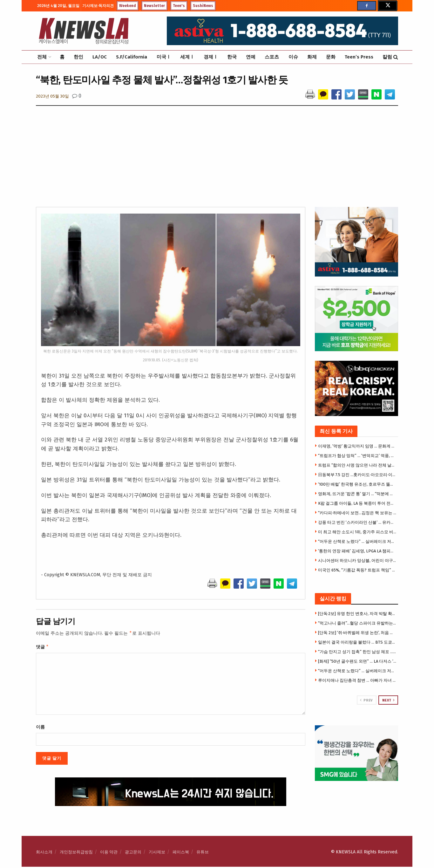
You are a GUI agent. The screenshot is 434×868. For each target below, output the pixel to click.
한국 (232, 57)
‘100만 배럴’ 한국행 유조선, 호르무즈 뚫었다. (357, 484)
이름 (40, 728)
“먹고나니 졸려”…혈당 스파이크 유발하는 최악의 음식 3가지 (357, 623)
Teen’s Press (359, 57)
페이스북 (181, 853)
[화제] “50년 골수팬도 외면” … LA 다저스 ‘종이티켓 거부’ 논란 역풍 (357, 661)
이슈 (293, 57)
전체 (42, 57)
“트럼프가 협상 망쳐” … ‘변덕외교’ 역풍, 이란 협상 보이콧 (357, 456)
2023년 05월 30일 (52, 96)
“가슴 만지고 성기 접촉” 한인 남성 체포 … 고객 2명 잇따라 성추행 (357, 652)
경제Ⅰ (211, 57)
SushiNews (203, 6)
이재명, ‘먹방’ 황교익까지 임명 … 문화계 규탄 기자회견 (357, 446)
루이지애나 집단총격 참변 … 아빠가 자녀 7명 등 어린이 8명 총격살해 (357, 680)
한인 (78, 57)
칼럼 (387, 57)
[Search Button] (396, 57)
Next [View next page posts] (389, 700)
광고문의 (133, 853)
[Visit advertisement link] (357, 753)
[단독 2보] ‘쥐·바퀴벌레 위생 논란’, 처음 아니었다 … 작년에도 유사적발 (357, 633)
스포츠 (272, 57)
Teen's (179, 6)
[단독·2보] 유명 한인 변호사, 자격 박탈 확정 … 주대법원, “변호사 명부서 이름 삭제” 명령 (357, 614)
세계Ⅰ (187, 57)
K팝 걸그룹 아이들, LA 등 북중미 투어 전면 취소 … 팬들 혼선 (357, 503)
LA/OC (100, 57)
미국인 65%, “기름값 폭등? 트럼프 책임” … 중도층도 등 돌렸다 (357, 570)
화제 (312, 57)
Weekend (128, 6)
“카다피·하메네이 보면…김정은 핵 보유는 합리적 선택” (357, 513)
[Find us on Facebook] (367, 6)
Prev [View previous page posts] (366, 700)
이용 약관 (109, 853)
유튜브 (203, 853)
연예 (251, 57)
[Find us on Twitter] (387, 6)
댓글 (42, 648)
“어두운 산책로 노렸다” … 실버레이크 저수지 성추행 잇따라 (357, 541)
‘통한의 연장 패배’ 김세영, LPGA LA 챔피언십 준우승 (357, 551)
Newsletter (154, 6)
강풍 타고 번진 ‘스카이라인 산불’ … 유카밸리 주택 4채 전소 (357, 522)
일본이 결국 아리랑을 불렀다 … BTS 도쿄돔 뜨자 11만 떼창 (357, 642)
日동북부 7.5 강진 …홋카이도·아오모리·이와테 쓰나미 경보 (357, 475)
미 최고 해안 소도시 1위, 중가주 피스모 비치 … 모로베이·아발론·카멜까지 (357, 532)
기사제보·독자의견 (98, 6)
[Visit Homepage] (84, 31)
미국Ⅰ (164, 57)
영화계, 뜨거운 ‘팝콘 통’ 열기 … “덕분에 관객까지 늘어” (357, 494)
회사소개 (44, 853)
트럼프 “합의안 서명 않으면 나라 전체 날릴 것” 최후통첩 (357, 465)
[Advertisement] (217, 159)
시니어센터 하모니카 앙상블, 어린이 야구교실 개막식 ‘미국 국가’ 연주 (357, 560)
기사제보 (157, 853)
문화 (331, 57)
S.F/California (132, 57)
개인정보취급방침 (76, 853)
